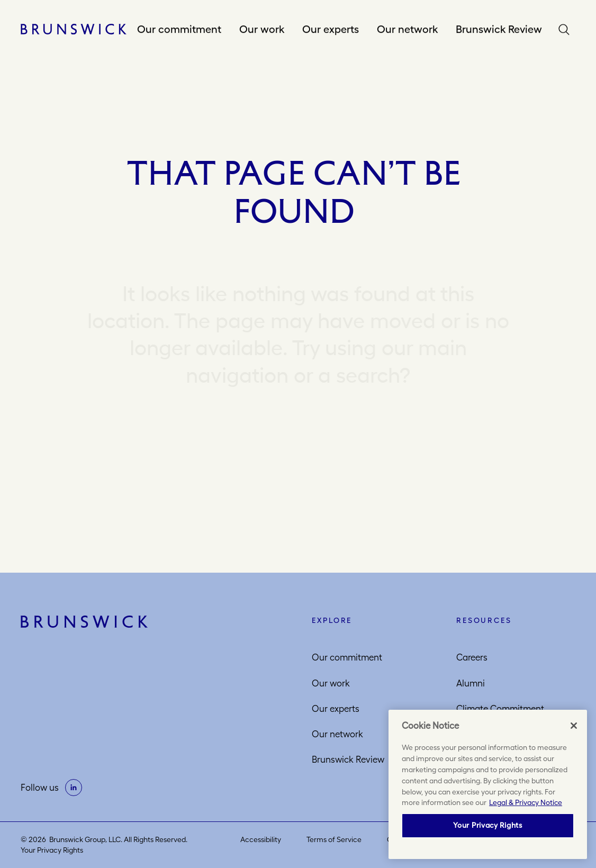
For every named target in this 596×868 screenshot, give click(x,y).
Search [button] (566, 29)
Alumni (471, 683)
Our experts (331, 29)
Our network (407, 29)
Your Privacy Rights (52, 850)
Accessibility (261, 839)
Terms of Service (334, 839)
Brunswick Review (499, 29)
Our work (262, 29)
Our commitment (179, 29)
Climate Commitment (500, 709)
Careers (472, 657)
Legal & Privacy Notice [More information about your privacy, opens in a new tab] (526, 802)
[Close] (574, 726)
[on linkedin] (74, 788)
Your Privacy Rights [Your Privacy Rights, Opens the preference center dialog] (487, 825)
